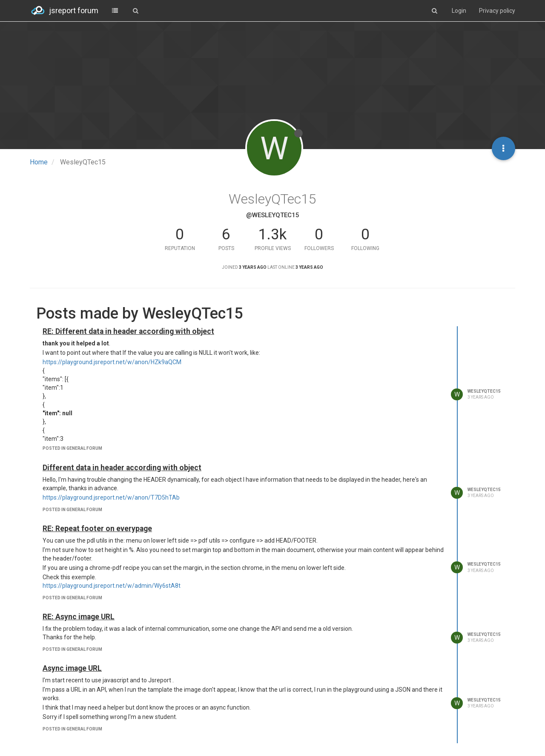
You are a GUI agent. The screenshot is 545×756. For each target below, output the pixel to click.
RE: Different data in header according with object (128, 331)
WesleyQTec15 (484, 391)
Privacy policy (497, 11)
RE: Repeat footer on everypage (97, 529)
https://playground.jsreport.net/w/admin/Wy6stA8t (112, 586)
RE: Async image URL (79, 617)
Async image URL (72, 668)
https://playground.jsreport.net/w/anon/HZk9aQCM (112, 362)
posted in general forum (72, 448)
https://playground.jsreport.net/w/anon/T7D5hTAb (111, 497)
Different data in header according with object (122, 468)
